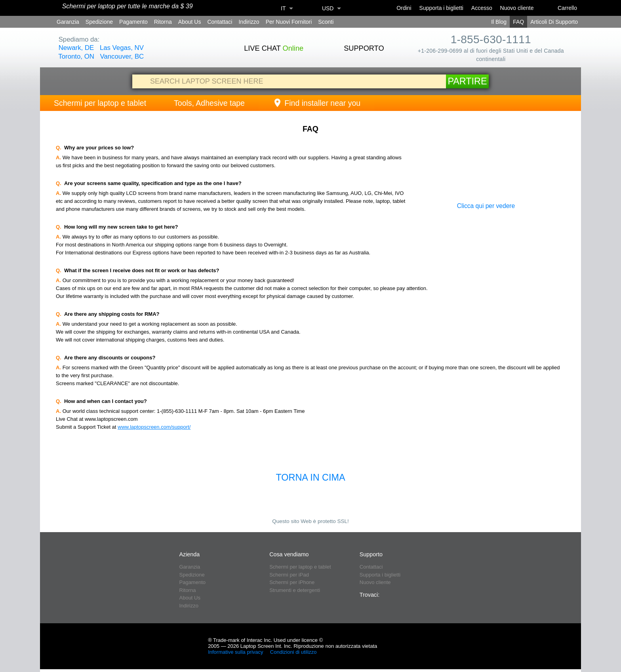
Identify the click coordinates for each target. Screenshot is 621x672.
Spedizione (99, 22)
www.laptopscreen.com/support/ (154, 427)
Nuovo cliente (517, 8)
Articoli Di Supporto (554, 22)
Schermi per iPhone (292, 582)
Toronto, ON (76, 56)
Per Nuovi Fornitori (289, 22)
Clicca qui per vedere (486, 206)
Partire (467, 81)
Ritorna (163, 22)
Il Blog (499, 22)
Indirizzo (249, 22)
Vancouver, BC (122, 56)
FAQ (518, 22)
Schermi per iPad (289, 575)
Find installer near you (316, 103)
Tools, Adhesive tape (209, 103)
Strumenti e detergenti (295, 590)
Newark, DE (76, 48)
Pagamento (133, 22)
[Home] (51, 8)
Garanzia (68, 22)
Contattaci (220, 22)
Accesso (482, 8)
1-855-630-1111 (491, 39)
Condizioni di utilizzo (294, 652)
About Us (190, 22)
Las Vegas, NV (122, 48)
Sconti (326, 22)
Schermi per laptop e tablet (100, 103)
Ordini (404, 8)
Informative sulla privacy (236, 652)
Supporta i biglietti (441, 8)
